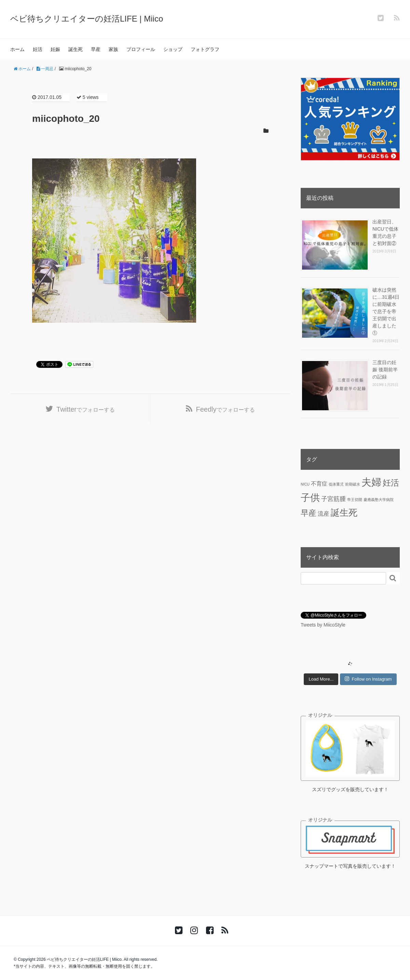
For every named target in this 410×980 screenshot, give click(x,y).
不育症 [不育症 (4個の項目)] (319, 483)
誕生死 (76, 49)
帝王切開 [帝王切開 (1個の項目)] (355, 500)
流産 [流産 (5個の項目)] (324, 514)
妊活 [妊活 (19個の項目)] (391, 483)
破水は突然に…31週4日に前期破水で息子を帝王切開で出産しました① (386, 311)
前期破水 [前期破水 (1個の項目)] (353, 484)
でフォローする (86, 409)
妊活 (38, 49)
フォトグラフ (205, 49)
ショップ (173, 49)
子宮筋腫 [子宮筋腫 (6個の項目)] (333, 499)
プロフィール (141, 49)
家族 (113, 49)
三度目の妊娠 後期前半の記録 (385, 370)
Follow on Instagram (368, 679)
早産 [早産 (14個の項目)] (309, 513)
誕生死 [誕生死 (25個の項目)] (344, 513)
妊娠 (55, 49)
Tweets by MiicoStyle (323, 625)
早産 (96, 49)
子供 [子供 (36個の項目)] (310, 498)
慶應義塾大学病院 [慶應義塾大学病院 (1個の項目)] (379, 500)
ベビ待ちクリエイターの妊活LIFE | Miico (87, 19)
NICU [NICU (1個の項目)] (305, 484)
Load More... (321, 679)
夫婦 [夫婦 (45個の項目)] (371, 482)
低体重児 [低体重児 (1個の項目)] (336, 484)
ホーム (17, 49)
